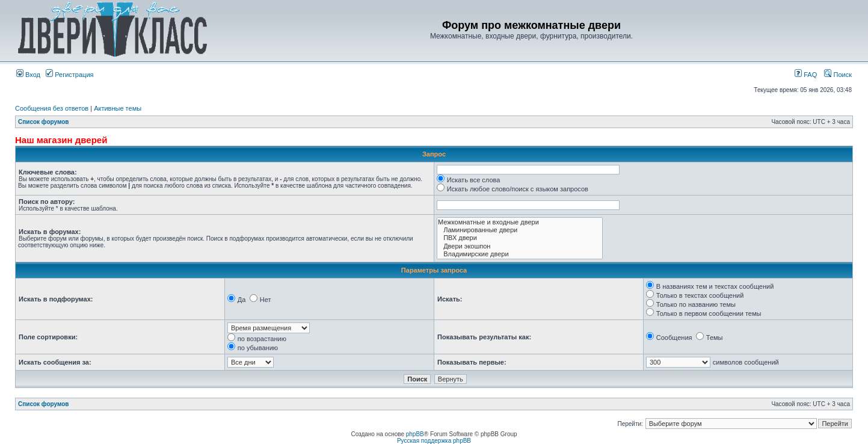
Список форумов (44, 122)
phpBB (415, 434)
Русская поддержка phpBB (434, 441)
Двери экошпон (520, 246)
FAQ (806, 75)
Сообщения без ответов (52, 108)
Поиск (838, 75)
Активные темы (118, 108)
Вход (28, 75)
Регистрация (69, 75)
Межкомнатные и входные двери (520, 222)
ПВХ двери (520, 238)
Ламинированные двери (520, 230)
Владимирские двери (520, 254)
